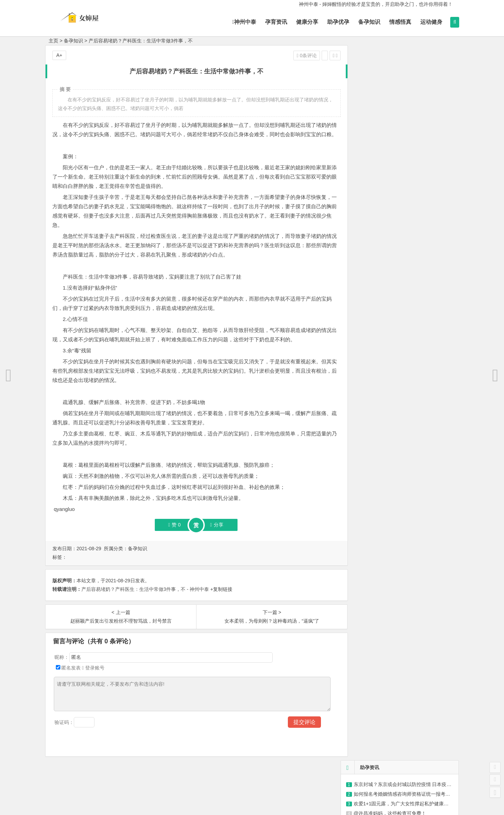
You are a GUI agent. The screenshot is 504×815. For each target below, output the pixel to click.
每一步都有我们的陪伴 (370, 194)
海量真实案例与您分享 (370, 223)
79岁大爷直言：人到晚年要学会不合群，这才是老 (409, 386)
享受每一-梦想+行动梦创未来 (377, 300)
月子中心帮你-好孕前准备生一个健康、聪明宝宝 (398, 262)
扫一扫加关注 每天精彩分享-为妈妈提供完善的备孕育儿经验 (410, 252)
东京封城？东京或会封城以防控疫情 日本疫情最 (405, 69)
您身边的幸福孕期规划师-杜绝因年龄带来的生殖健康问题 (407, 281)
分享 (211, 534)
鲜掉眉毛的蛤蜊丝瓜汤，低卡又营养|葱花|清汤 (405, 377)
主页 (53, 41)
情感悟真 (396, 22)
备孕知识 (365, 22)
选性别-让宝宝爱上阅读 (371, 310)
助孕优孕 (334, 22)
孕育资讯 (272, 22)
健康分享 (303, 22)
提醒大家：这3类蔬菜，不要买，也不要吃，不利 (408, 367)
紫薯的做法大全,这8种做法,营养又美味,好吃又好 (407, 358)
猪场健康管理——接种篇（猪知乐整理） (397, 118)
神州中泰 (240, 22)
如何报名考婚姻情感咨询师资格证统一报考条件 (404, 79)
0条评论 (295, 56)
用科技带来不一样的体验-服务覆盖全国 (388, 271)
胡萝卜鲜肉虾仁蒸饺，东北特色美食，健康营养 (406, 425)
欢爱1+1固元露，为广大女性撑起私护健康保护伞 (406, 89)
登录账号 (93, 677)
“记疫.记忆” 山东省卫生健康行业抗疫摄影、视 (402, 108)
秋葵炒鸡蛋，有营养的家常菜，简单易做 (399, 396)
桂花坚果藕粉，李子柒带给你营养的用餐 (399, 435)
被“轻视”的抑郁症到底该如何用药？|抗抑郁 (399, 127)
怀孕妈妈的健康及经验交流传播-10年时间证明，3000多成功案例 (415, 291)
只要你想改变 (361, 204)
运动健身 (427, 22)
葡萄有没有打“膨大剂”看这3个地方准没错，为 (405, 415)
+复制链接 (221, 598)
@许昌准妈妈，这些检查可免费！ (390, 98)
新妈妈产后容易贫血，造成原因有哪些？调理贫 (406, 406)
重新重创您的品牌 (365, 213)
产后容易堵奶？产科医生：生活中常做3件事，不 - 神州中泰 (145, 598)
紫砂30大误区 (369, 137)
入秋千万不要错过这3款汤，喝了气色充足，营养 (408, 348)
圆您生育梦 (358, 242)
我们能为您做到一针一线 (373, 233)
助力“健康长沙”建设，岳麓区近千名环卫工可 (403, 156)
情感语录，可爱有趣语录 (380, 147)
